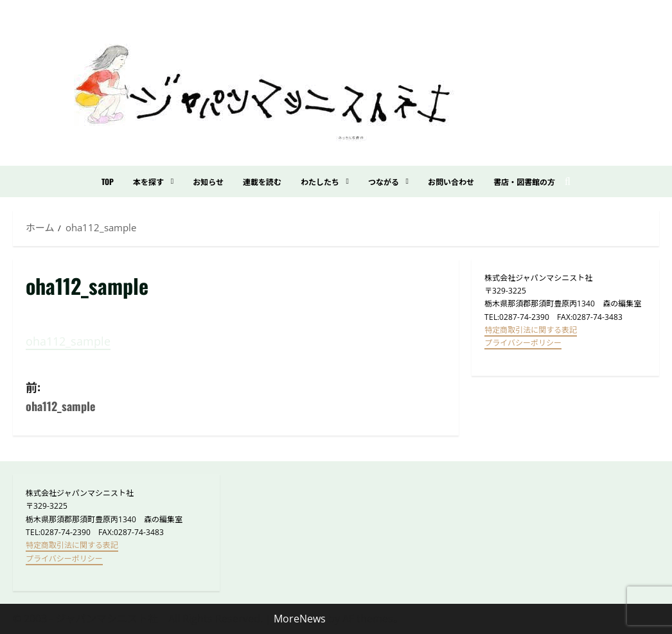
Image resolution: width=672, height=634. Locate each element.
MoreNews (300, 619)
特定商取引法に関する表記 (531, 330)
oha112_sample (68, 341)
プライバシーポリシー (523, 343)
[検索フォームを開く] (568, 181)
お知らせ (208, 181)
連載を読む (262, 181)
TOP (108, 181)
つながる (384, 181)
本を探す (148, 181)
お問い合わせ (451, 181)
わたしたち (320, 181)
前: (131, 397)
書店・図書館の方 (524, 181)
